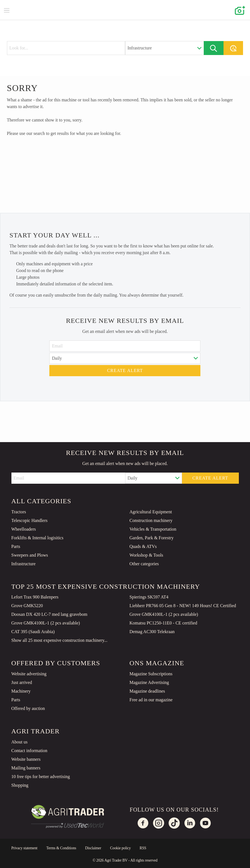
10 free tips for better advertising (41, 777)
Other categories (144, 564)
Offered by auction (28, 708)
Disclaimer (93, 848)
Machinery (21, 691)
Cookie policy (120, 848)
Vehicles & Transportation (153, 529)
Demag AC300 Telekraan (152, 632)
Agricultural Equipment (151, 512)
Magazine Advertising (149, 682)
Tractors (19, 512)
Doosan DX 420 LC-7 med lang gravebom (49, 614)
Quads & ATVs (143, 546)
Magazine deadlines (147, 691)
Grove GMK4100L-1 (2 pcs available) (164, 614)
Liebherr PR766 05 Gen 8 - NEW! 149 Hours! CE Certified (183, 606)
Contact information (29, 751)
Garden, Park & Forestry (152, 538)
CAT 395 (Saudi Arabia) (33, 632)
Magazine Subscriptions (151, 674)
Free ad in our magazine (151, 700)
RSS (143, 848)
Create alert (125, 370)
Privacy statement (25, 848)
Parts (16, 546)
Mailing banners (26, 768)
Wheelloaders (24, 529)
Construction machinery (151, 520)
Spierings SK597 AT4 (149, 597)
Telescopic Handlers (30, 520)
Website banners (26, 759)
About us (20, 742)
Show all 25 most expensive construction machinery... (60, 640)
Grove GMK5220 (27, 606)
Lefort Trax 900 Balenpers (35, 597)
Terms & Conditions (61, 848)
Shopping (20, 785)
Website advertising (29, 674)
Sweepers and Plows (30, 555)
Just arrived (22, 682)
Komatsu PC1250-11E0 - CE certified (163, 623)
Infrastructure (24, 564)
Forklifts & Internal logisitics (37, 538)
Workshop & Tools (146, 555)
